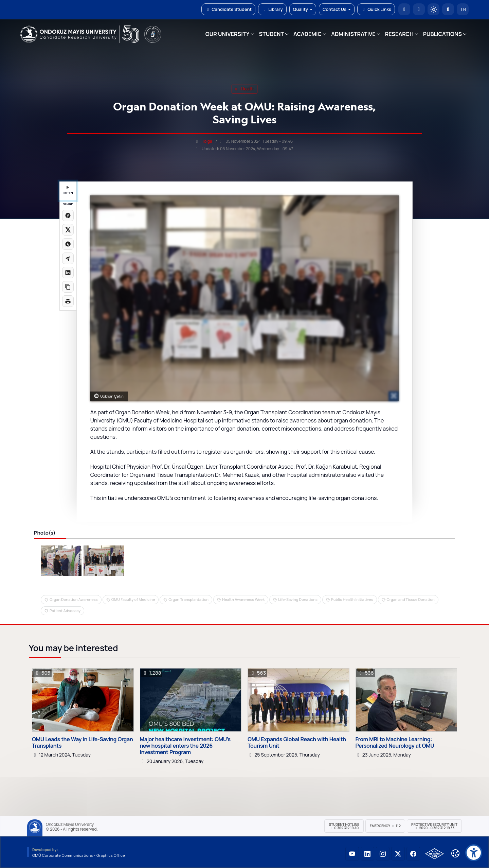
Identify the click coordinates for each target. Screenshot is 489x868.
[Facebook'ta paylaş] (68, 215)
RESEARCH (399, 34)
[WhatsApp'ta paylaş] (68, 244)
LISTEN (68, 190)
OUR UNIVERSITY (228, 34)
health (244, 89)
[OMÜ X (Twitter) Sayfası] (398, 854)
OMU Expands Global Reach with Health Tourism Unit (297, 743)
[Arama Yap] (448, 9)
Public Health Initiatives (352, 599)
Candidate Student (228, 9)
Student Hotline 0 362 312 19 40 (344, 826)
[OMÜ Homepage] (404, 9)
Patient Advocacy (65, 611)
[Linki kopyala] (68, 287)
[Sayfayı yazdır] (68, 301)
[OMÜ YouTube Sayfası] (352, 854)
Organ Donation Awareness (74, 599)
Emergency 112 (385, 826)
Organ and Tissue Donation (411, 599)
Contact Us (337, 9)
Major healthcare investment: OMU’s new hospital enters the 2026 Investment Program (185, 746)
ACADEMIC (307, 34)
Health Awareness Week (243, 599)
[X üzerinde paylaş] (68, 230)
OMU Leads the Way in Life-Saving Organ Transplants (82, 743)
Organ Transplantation (188, 599)
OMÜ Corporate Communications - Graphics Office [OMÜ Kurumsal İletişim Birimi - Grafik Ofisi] (79, 855)
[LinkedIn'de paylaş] (68, 273)
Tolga (207, 141)
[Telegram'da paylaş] (68, 258)
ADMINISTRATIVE (353, 34)
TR (463, 9)
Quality (303, 9)
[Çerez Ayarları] (455, 853)
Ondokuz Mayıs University (70, 824)
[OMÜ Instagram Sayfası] (383, 854)
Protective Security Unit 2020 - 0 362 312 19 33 (434, 826)
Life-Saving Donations (298, 599)
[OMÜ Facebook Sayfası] (413, 854)
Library (272, 9)
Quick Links (376, 9)
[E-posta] (419, 9)
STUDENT (272, 34)
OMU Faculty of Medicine (133, 599)
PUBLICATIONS (442, 34)
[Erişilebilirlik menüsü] (474, 853)
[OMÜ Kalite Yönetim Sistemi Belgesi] (434, 854)
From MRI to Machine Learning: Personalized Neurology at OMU (395, 743)
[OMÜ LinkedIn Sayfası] (367, 854)
